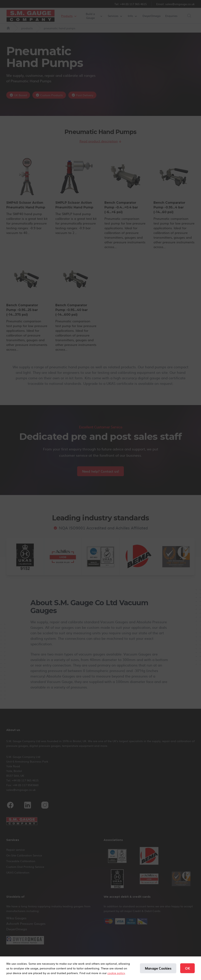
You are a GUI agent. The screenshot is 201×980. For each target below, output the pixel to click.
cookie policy (116, 973)
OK (187, 968)
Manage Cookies (158, 968)
